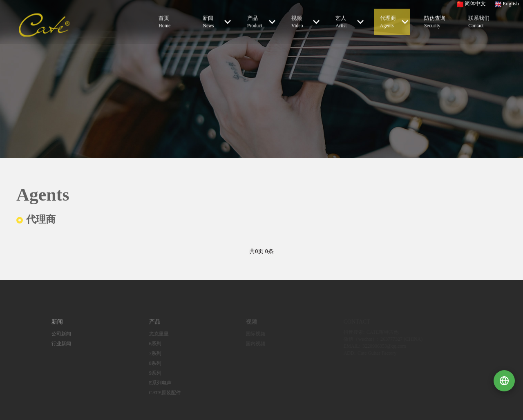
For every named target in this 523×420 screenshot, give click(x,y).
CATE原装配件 (158, 393)
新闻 (217, 21)
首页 (171, 21)
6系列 (148, 344)
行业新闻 (54, 344)
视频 (305, 21)
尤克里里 (152, 334)
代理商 (394, 21)
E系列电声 (153, 383)
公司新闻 (54, 334)
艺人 (350, 21)
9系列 (148, 373)
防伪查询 (436, 21)
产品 (261, 21)
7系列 (148, 353)
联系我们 (481, 21)
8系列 (148, 363)
